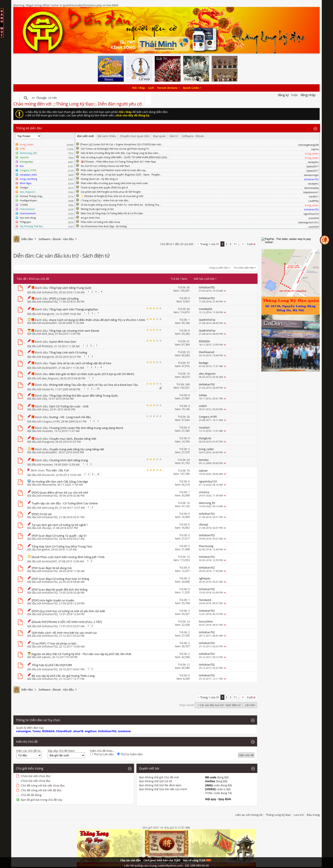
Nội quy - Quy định (218, 799)
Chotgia (24, 187)
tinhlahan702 (50, 292)
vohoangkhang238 (309, 145)
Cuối (252, 244)
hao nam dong (28, 218)
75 (188, 471)
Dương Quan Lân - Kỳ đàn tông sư (99, 179)
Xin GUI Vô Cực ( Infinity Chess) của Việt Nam (105, 166)
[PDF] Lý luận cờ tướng (64, 299)
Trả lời (175, 279)
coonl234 (313, 218)
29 (188, 460)
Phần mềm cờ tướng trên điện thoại (101, 222)
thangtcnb (48, 314)
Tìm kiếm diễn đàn (244, 268)
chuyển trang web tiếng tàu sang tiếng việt (77, 449)
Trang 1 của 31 (210, 244)
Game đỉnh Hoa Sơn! (63, 342)
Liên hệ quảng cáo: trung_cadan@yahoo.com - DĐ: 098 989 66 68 (167, 865)
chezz (45, 409)
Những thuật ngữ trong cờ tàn (97, 209)
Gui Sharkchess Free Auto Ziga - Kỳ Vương (104, 226)
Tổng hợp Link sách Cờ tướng (68, 352)
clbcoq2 (46, 528)
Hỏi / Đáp (139, 88)
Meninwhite (49, 485)
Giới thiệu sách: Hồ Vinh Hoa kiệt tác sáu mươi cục (64, 633)
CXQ (44, 399)
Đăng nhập (308, 95)
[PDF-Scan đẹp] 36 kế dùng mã (52, 568)
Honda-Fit (48, 389)
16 (188, 503)
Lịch (151, 88)
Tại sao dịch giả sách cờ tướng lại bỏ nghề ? (60, 525)
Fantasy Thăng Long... (32, 196)
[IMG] (209, 785)
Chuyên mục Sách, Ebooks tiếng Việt (73, 439)
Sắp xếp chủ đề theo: (61, 751)
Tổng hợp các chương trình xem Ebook (74, 331)
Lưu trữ (299, 815)
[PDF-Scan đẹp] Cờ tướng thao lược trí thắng (60, 579)
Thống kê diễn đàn (29, 128)
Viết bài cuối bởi (205, 279)
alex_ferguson (50, 378)
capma (315, 149)
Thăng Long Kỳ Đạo (278, 815)
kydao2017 (313, 166)
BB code (211, 777)
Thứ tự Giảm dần (130, 754)
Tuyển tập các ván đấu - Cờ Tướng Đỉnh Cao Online (65, 503)
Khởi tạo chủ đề (39, 279)
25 (98, 389)
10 (188, 374)
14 (188, 622)
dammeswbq (312, 188)
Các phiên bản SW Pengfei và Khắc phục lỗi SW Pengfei (111, 192)
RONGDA (47, 346)
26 (188, 417)
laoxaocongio (311, 175)
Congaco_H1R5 (51, 421)
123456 (24, 205)
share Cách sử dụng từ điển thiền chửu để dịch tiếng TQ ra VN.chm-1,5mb (97, 320)
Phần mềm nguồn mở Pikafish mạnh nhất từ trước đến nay (113, 170)
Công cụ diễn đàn (219, 268)
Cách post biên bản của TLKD (162, 860)
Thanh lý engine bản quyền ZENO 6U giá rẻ (104, 187)
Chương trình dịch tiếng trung (69, 460)
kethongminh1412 (309, 222)
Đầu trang (313, 815)
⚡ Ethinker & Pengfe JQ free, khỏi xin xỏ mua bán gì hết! (112, 196)
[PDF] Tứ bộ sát (42, 514)
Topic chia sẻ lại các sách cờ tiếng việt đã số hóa (80, 363)
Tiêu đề (22, 279)
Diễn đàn (27, 239)
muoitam (47, 431)
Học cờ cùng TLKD (197, 860)
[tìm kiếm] (82, 98)
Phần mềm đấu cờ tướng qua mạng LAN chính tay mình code (114, 183)
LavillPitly (313, 201)
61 (188, 341)
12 (188, 665)
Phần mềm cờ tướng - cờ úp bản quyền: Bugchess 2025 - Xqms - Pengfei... (121, 174)
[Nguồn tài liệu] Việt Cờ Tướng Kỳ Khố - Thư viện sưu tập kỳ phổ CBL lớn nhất (81, 654)
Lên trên (250, 705)
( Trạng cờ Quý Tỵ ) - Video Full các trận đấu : (105, 200)
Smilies (210, 781)
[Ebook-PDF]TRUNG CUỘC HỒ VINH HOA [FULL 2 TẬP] (67, 622)
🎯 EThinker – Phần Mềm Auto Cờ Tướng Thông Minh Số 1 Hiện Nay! (118, 162)
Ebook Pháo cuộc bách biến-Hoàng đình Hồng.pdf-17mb (68, 557)
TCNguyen (25, 222)
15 (188, 557)
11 (235, 244)
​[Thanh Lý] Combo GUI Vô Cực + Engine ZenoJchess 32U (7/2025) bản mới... (121, 144)
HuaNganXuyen (28, 200)
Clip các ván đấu (131, 860)
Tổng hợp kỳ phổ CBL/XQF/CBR (52, 665)
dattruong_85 (50, 508)
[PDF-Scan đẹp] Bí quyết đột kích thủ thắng (59, 590)
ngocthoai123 (311, 214)
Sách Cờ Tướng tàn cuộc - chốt (69, 406)
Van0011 (314, 196)
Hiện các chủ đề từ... (29, 751)
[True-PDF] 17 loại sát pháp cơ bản (54, 643)
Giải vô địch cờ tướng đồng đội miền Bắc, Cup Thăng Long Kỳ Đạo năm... (120, 153)
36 (188, 287)
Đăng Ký (283, 95)
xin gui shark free (90, 218)
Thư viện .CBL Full (57, 470)
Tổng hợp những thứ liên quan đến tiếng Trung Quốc (84, 396)
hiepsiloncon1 (311, 192)
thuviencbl (48, 475)
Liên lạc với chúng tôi (249, 815)
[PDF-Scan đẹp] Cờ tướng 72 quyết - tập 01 (59, 536)
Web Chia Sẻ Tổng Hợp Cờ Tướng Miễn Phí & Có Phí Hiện (112, 213)
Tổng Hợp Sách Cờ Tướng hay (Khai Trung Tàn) (62, 546)
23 (188, 352)
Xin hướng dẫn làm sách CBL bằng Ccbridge (60, 482)
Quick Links (191, 88)
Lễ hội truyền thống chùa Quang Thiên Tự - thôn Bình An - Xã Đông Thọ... (121, 205)
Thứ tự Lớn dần (102, 754)
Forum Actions (167, 88)
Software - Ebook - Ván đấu (56, 239)
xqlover (46, 657)
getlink (46, 550)
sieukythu (313, 162)
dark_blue (48, 334)
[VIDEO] (210, 789)
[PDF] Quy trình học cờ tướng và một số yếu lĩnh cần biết (68, 611)
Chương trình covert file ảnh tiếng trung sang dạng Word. (87, 428)
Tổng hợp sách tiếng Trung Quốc (70, 288)
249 (187, 384)
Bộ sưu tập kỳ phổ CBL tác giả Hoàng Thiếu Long (63, 676)
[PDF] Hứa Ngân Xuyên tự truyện (53, 600)
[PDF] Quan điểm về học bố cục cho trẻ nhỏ (60, 493)
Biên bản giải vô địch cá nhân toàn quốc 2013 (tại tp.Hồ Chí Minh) (92, 374)
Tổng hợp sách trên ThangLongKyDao (74, 309)
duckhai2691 (49, 323)
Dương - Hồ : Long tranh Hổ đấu (70, 417)
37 (188, 363)
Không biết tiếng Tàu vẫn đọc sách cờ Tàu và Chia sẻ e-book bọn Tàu (94, 385)
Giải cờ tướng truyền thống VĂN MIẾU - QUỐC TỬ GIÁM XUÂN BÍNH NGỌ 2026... (125, 157)
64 (188, 309)
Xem (184, 279)
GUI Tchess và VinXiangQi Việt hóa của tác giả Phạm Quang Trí (115, 149)
